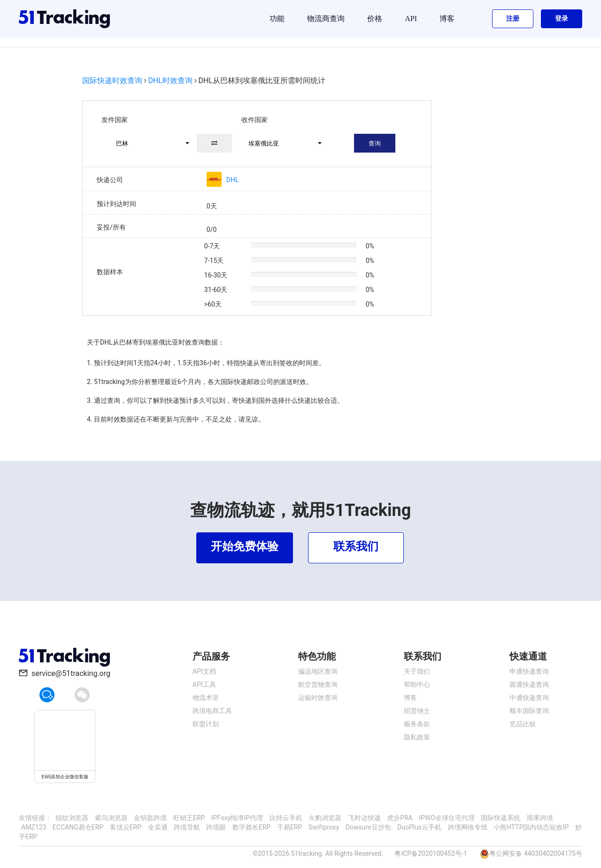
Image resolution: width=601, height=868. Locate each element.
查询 (375, 143)
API (411, 19)
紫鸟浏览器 (111, 818)
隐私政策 (417, 737)
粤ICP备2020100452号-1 (431, 853)
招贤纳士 (417, 711)
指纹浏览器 (72, 818)
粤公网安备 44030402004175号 (536, 853)
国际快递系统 (501, 818)
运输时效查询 (318, 698)
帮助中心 (417, 684)
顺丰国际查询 (529, 711)
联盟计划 (206, 724)
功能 (277, 19)
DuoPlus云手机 (419, 827)
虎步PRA (400, 818)
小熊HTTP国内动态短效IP (531, 827)
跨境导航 (187, 827)
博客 (447, 19)
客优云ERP (126, 827)
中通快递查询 (529, 698)
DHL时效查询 (170, 81)
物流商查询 (326, 19)
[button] (148, 143)
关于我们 (417, 671)
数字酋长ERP (251, 827)
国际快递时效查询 (112, 81)
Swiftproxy (324, 827)
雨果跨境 (540, 818)
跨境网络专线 (468, 827)
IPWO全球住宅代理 (447, 818)
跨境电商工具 (212, 711)
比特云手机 (286, 818)
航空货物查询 (318, 684)
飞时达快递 (364, 818)
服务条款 (417, 724)
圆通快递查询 (529, 684)
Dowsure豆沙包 (368, 827)
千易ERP (289, 827)
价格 (375, 19)
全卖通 (158, 827)
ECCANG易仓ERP (78, 827)
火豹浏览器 (325, 818)
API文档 (204, 671)
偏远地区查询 (318, 671)
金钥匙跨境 (150, 818)
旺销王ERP (189, 818)
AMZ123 (34, 827)
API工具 (204, 684)
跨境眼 (216, 827)
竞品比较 (523, 724)
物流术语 (206, 698)
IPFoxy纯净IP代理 (237, 818)
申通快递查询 (529, 671)
